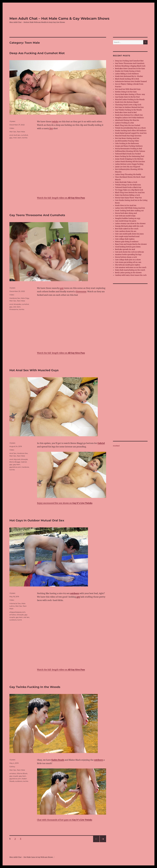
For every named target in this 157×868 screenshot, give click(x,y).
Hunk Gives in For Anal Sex (126, 205)
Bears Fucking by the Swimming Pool (130, 156)
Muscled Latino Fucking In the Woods (130, 100)
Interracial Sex (15, 603)
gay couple (14, 776)
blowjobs (17, 304)
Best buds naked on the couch (127, 229)
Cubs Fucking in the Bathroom (127, 143)
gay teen (17, 464)
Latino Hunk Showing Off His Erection (130, 162)
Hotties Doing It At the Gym (126, 92)
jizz (51, 128)
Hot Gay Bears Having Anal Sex (127, 138)
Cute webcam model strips (125, 216)
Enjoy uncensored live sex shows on (65, 503)
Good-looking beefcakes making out (129, 211)
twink (20, 620)
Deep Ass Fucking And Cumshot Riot (37, 53)
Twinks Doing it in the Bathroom (128, 185)
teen (20, 138)
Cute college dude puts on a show (128, 260)
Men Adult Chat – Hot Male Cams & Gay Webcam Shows (59, 18)
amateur (13, 615)
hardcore (25, 467)
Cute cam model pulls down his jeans (129, 234)
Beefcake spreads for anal (125, 249)
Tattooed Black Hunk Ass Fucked (128, 154)
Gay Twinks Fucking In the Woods (35, 687)
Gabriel (24, 462)
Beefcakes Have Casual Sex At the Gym (130, 69)
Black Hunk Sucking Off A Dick (127, 79)
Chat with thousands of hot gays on (65, 820)
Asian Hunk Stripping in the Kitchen (129, 159)
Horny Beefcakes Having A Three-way (130, 94)
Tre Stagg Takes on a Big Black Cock (129, 190)
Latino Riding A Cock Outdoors (127, 74)
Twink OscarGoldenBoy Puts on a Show (130, 128)
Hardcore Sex (15, 298)
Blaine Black (22, 773)
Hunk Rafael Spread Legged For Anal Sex (131, 133)
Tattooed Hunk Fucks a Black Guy (128, 187)
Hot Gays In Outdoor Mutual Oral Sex (37, 520)
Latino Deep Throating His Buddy (128, 174)
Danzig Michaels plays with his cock (129, 226)
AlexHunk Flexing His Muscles (127, 120)
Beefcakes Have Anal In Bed (126, 112)
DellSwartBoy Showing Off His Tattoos (130, 151)
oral (15, 307)
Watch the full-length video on (61, 198)
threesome (81, 292)
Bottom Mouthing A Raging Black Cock (130, 66)
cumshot (24, 135)
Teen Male (21, 132)
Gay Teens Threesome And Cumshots (37, 215)
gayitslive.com (15, 467)
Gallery (12, 767)
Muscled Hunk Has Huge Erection (128, 136)
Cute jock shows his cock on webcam (129, 252)
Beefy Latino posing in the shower (128, 273)
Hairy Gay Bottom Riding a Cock (127, 195)
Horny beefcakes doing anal (126, 213)
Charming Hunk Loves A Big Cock (128, 105)
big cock (17, 459)
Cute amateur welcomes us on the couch (131, 267)
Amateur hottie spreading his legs (128, 255)
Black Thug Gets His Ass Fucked (128, 125)
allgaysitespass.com (17, 612)
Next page (103, 842)
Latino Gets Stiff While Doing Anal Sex (130, 208)
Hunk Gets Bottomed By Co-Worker (129, 76)
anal (11, 135)
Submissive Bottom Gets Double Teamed (131, 81)
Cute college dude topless (125, 239)
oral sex (26, 617)
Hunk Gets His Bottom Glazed (127, 102)
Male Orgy (25, 298)
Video (12, 128)
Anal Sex (13, 453)
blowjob (24, 459)
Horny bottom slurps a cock (126, 257)
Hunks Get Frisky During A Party (128, 71)
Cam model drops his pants (126, 221)
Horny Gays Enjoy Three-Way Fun (128, 198)
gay (11, 138)
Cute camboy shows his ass (126, 231)
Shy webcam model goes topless (128, 265)
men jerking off (116, 446)
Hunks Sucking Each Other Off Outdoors (131, 131)
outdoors (13, 620)
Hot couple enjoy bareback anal (127, 236)
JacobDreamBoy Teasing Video (127, 141)
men (15, 138)
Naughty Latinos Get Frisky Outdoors (129, 118)
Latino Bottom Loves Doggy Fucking (129, 164)
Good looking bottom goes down (128, 247)
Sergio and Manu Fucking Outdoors (129, 146)
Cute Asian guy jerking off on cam (128, 262)
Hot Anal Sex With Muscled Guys (34, 370)
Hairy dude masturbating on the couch (130, 270)
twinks (55, 122)
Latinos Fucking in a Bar (124, 123)
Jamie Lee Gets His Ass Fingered (128, 167)
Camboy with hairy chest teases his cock (131, 275)
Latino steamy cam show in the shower (130, 224)
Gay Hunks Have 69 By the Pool (127, 97)
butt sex (17, 135)
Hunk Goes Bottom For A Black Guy (129, 115)
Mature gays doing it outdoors (127, 242)
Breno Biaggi (15, 462)
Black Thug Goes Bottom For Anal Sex (130, 193)
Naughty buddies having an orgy (128, 218)
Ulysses (12, 121)
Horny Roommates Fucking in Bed (128, 149)
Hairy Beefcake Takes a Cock (126, 182)
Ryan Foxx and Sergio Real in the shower (131, 244)
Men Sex (13, 132)
